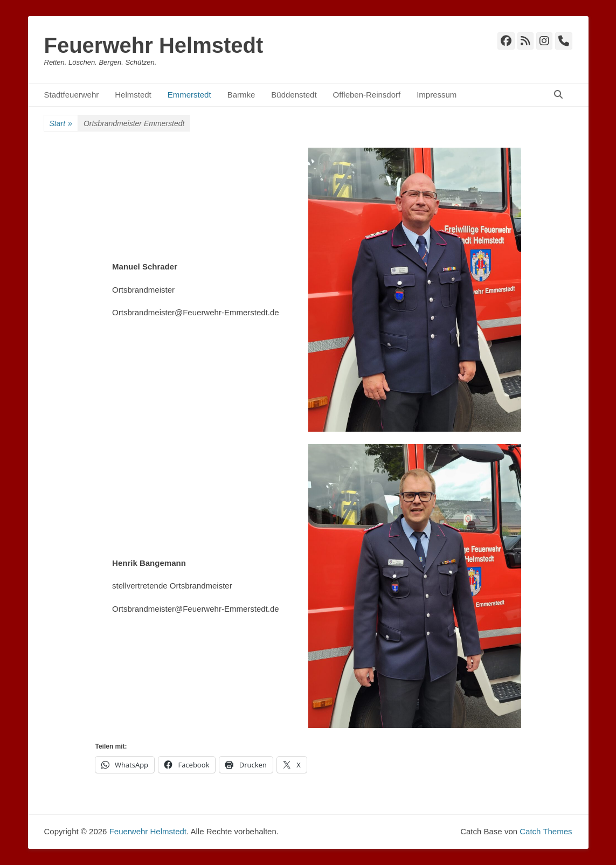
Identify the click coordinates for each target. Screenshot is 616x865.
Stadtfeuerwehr (72, 95)
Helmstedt (133, 95)
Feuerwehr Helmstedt (154, 45)
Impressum (437, 95)
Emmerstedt (189, 95)
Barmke (241, 95)
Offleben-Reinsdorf (367, 95)
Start (61, 124)
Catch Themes (546, 831)
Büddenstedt (294, 95)
